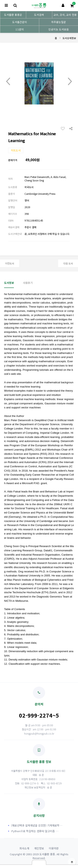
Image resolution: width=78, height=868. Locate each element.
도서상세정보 (69, 38)
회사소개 (24, 848)
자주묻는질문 (59, 22)
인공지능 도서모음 (59, 29)
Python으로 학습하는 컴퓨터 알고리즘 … (35, 831)
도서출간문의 (20, 22)
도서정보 (9, 283)
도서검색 (39, 15)
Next (70, 81)
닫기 (39, 862)
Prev (8, 81)
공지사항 (39, 808)
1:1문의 (20, 29)
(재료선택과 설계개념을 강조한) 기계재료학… (37, 825)
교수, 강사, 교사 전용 (65, 15)
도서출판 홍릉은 (13, 15)
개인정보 (39, 848)
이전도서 (10, 263)
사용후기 (28, 283)
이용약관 (54, 848)
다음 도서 (68, 263)
